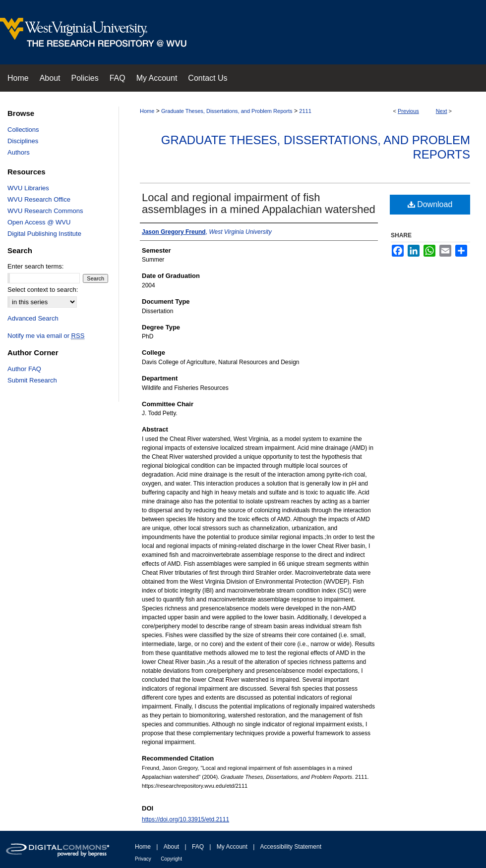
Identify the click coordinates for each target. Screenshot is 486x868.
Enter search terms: (35, 266)
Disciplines (23, 141)
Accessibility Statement (291, 847)
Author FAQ (24, 369)
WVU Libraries (28, 188)
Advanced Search (33, 318)
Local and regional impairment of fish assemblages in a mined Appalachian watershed (259, 203)
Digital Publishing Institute (44, 234)
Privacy (143, 859)
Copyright (171, 859)
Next (442, 111)
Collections (23, 130)
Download (430, 204)
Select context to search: (43, 290)
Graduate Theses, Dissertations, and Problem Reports (227, 111)
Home (147, 111)
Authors (19, 152)
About (171, 847)
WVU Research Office (39, 199)
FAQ (198, 847)
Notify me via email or (46, 336)
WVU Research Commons (45, 211)
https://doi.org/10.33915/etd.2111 (185, 819)
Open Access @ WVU (39, 222)
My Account (232, 847)
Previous (408, 111)
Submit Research (32, 380)
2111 (305, 111)
